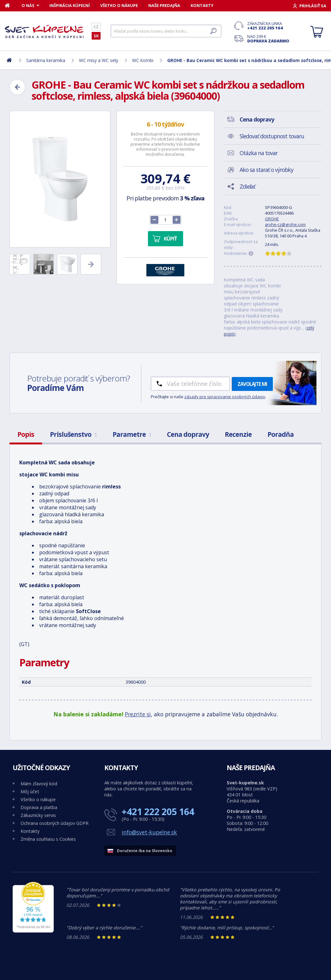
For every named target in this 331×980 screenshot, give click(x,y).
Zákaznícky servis (38, 815)
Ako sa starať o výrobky (267, 170)
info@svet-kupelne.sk (149, 832)
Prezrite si (138, 714)
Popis (26, 434)
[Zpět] (17, 87)
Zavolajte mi (252, 384)
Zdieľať (247, 186)
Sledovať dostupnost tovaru (272, 136)
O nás (28, 5)
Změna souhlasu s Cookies (48, 839)
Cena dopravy (188, 434)
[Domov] (11, 5)
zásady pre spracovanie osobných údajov (225, 397)
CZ (96, 27)
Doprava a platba (39, 807)
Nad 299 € (268, 39)
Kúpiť (170, 239)
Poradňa (281, 434)
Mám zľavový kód (39, 784)
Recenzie (238, 434)
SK (96, 36)
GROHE (272, 219)
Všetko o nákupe (119, 5)
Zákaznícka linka (268, 26)
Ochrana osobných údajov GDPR (55, 823)
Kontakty (202, 5)
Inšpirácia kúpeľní (70, 5)
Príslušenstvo (73, 434)
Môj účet (30, 792)
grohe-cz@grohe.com (285, 224)
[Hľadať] (166, 31)
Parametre (132, 434)
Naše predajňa (164, 5)
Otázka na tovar (259, 153)
